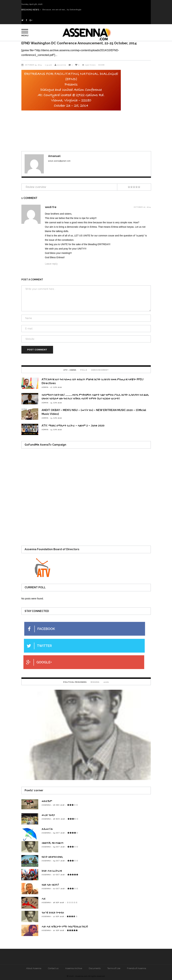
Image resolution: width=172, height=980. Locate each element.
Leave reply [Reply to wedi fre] (51, 264)
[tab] (70, 370)
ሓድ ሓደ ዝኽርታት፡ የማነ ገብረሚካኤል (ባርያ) (65, 927)
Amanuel (54, 156)
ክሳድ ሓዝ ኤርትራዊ (52, 871)
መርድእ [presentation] (106, 682)
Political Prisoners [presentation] (75, 682)
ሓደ (44, 899)
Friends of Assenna (137, 968)
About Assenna (34, 968)
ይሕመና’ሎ (47, 829)
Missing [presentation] (95, 682)
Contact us (53, 968)
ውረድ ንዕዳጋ (48, 815)
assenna (62, 65)
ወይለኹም (47, 801)
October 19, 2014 (34, 65)
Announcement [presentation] (100, 370)
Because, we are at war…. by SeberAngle (65, 10)
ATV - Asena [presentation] (70, 370)
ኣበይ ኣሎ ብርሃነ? (50, 885)
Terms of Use (114, 968)
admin (45, 387)
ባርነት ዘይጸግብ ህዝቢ (52, 857)
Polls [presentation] (84, 370)
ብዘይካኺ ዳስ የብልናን (52, 843)
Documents (95, 968)
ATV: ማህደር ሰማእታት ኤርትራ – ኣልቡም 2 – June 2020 (73, 426)
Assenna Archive (74, 968)
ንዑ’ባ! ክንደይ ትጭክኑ (53, 913)
